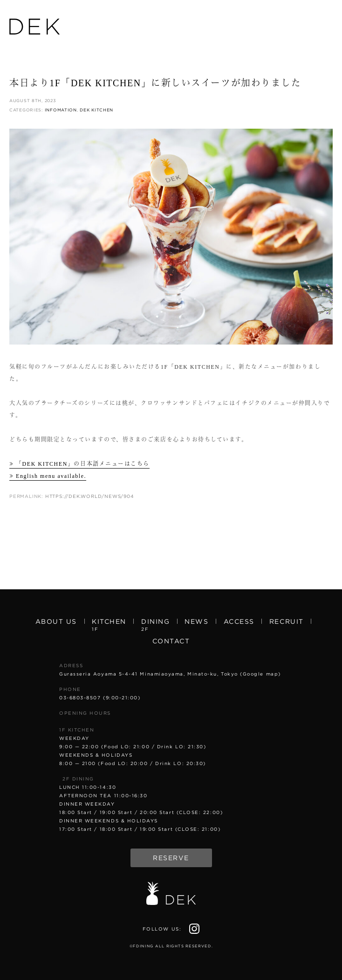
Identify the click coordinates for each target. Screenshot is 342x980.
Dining (155, 624)
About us (56, 621)
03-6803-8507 (80, 697)
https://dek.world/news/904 (90, 496)
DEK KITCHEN (96, 110)
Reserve (171, 858)
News (196, 621)
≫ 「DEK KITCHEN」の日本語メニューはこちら (79, 464)
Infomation (61, 110)
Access (239, 621)
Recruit (287, 621)
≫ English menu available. (48, 476)
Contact (171, 641)
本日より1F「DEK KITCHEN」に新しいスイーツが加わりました (155, 83)
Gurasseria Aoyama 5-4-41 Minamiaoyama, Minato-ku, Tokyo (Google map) (170, 674)
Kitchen (109, 624)
